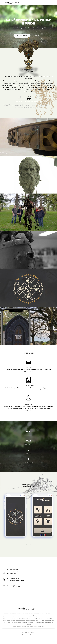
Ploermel (17, 626)
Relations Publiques (27, 626)
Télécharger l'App (22, 36)
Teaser (38, 36)
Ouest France (21, 626)
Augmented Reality (40, 626)
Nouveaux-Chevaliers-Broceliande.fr (15, 580)
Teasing (14, 626)
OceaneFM (36, 626)
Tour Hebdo (32, 626)
